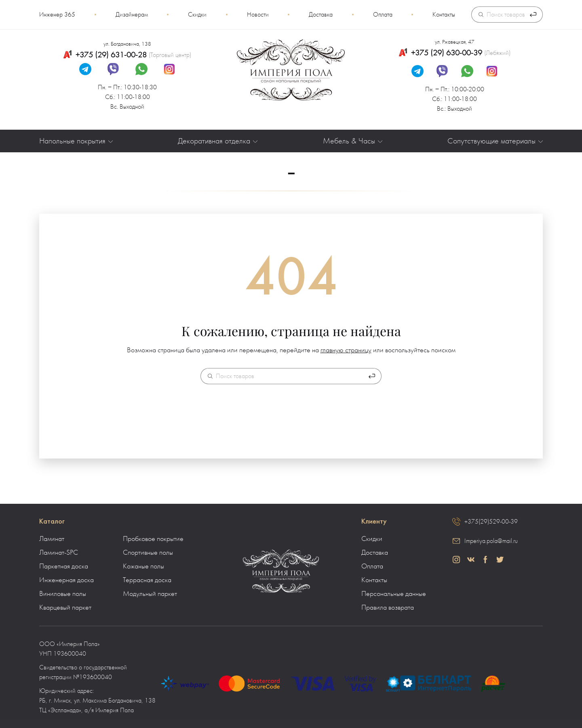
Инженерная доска (66, 580)
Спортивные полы (148, 553)
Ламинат (52, 539)
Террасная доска (147, 580)
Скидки (197, 15)
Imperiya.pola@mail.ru (491, 541)
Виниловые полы (63, 594)
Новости (258, 15)
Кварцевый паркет (65, 608)
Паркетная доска (64, 566)
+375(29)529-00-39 (491, 522)
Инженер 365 (57, 15)
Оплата (383, 15)
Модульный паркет (150, 594)
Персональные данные (394, 594)
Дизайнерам (132, 15)
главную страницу (346, 350)
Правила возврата (388, 608)
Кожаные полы (143, 566)
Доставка (321, 15)
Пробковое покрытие (153, 539)
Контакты (444, 15)
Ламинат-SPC (59, 553)
